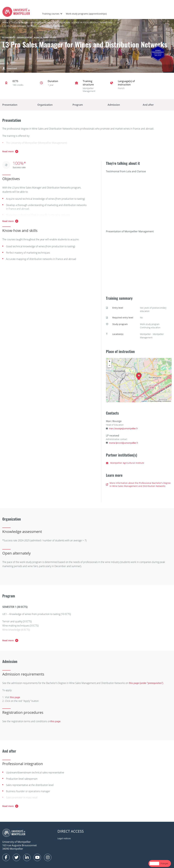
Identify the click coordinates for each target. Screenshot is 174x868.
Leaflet (144, 401)
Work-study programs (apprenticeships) (86, 14)
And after (148, 105)
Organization (45, 105)
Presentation (10, 105)
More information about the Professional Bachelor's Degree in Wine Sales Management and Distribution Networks (138, 484)
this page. (56, 721)
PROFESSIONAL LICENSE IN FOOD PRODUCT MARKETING (84, 22)
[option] (164, 863)
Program (78, 105)
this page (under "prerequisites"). (146, 683)
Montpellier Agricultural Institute (125, 463)
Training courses (51, 14)
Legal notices (64, 838)
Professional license (42, 22)
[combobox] (154, 863)
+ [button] (110, 361)
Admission (114, 105)
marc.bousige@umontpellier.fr (123, 428)
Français (164, 863)
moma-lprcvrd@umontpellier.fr (124, 443)
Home (5, 22)
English (154, 863)
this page (15, 697)
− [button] (110, 365)
